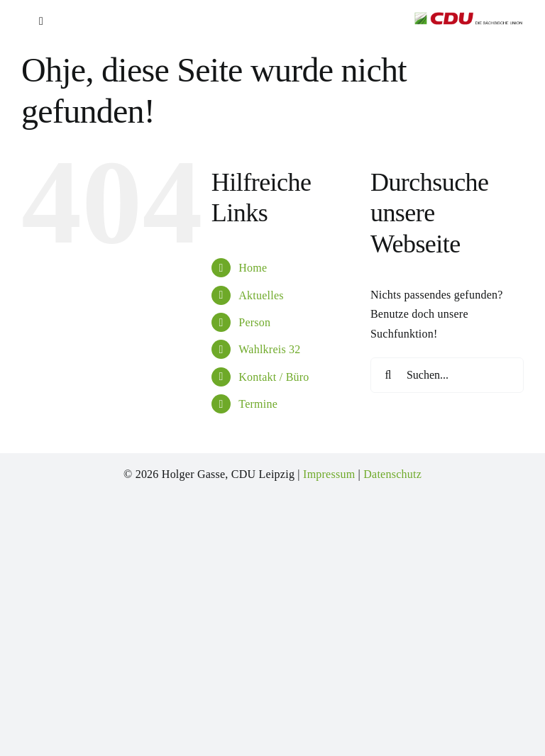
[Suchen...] (447, 375)
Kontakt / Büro (274, 377)
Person (254, 322)
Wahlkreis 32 (269, 349)
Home (253, 268)
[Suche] (388, 375)
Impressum (329, 474)
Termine (258, 404)
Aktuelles (261, 295)
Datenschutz (392, 474)
